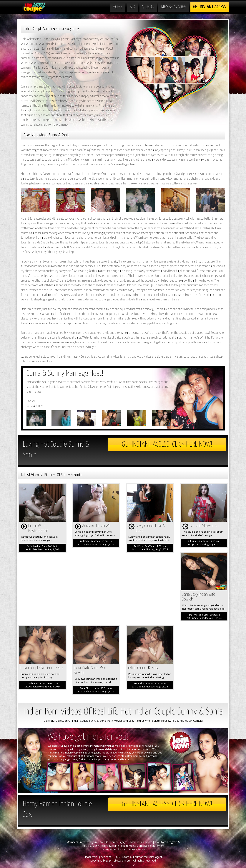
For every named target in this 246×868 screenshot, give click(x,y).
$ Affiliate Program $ (167, 842)
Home (118, 7)
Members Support (141, 842)
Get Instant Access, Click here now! (167, 445)
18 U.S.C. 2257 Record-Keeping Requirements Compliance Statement (123, 846)
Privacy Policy (137, 849)
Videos (148, 7)
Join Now (98, 842)
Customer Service (117, 842)
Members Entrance (78, 842)
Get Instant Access (210, 7)
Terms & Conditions (113, 849)
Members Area (174, 7)
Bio (132, 7)
